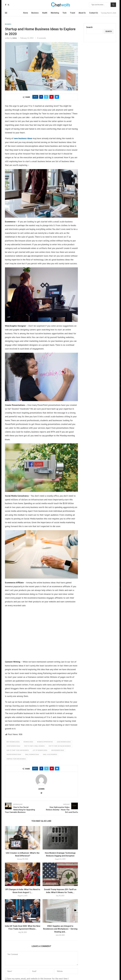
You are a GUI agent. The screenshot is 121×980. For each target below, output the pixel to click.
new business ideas (23, 138)
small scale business (50, 755)
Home (26, 13)
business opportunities (45, 742)
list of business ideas (40, 750)
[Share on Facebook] (41, 97)
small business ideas (32, 755)
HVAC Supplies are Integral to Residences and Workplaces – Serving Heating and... (60, 929)
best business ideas (13, 742)
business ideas (28, 742)
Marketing (55, 13)
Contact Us (94, 13)
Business (35, 13)
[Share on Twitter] (46, 97)
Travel (72, 13)
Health (45, 13)
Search (113, 5)
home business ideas (13, 746)
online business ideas (14, 755)
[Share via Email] (57, 97)
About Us (82, 13)
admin (15, 38)
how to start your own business (18, 750)
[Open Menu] (6, 13)
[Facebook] (6, 5)
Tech (64, 13)
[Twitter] (8, 5)
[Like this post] (36, 97)
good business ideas (64, 742)
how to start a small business (34, 746)
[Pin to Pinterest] (52, 97)
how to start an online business (60, 746)
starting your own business (16, 759)
